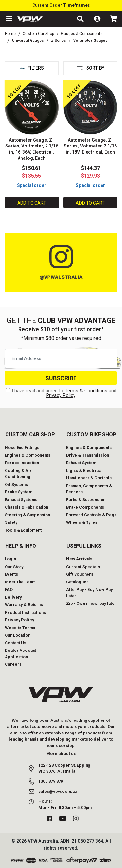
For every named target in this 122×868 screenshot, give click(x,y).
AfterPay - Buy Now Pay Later (89, 593)
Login (10, 559)
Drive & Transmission (88, 455)
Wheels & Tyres (82, 522)
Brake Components (85, 507)
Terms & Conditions (86, 391)
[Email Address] (61, 358)
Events (11, 574)
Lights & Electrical (84, 470)
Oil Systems (16, 484)
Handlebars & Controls (89, 478)
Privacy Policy (61, 395)
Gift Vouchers (80, 574)
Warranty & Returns (24, 605)
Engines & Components (28, 455)
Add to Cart (32, 203)
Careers (13, 664)
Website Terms (20, 628)
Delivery (13, 597)
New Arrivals (79, 559)
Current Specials (83, 567)
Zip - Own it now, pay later (91, 603)
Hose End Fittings (22, 447)
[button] (8, 19)
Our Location (18, 635)
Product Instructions (25, 612)
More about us (61, 753)
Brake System (19, 492)
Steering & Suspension (27, 515)
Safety (11, 522)
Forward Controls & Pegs (91, 515)
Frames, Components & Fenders (89, 489)
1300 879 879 (51, 781)
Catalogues (77, 582)
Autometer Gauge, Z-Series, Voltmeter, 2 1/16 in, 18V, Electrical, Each (90, 146)
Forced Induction (22, 463)
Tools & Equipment (23, 530)
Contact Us (16, 643)
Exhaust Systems (21, 500)
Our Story (14, 567)
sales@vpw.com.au (58, 791)
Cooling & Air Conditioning (18, 474)
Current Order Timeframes (61, 5)
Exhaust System (81, 463)
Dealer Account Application (20, 654)
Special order (32, 185)
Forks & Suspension (86, 500)
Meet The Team (20, 582)
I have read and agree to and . (61, 393)
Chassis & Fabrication (27, 507)
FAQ (9, 589)
